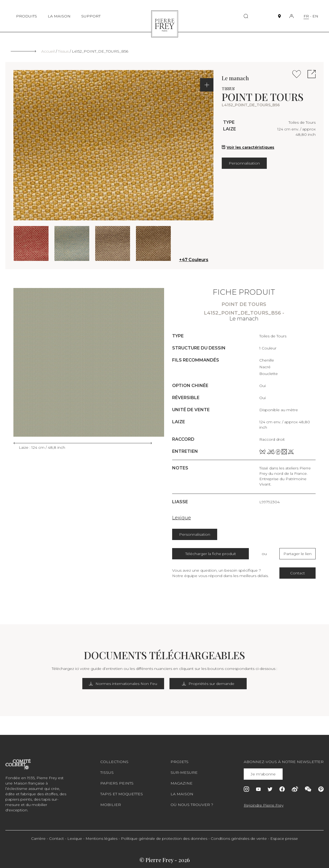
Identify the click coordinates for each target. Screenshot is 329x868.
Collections (114, 762)
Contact (297, 573)
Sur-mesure (184, 772)
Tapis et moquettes (122, 794)
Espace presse (284, 838)
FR (306, 16)
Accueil (48, 51)
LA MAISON (59, 16)
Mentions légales (101, 838)
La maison (182, 794)
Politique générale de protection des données (164, 838)
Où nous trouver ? (192, 805)
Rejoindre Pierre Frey (264, 805)
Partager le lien (297, 554)
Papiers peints (117, 783)
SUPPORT (91, 16)
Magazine (182, 783)
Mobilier (111, 805)
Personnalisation (244, 163)
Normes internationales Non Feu (124, 684)
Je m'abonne (263, 774)
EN (315, 16)
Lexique (182, 518)
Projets (180, 762)
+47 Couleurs (194, 260)
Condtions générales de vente (239, 838)
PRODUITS (27, 16)
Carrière (38, 838)
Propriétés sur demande (208, 684)
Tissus (63, 51)
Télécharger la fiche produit (211, 554)
